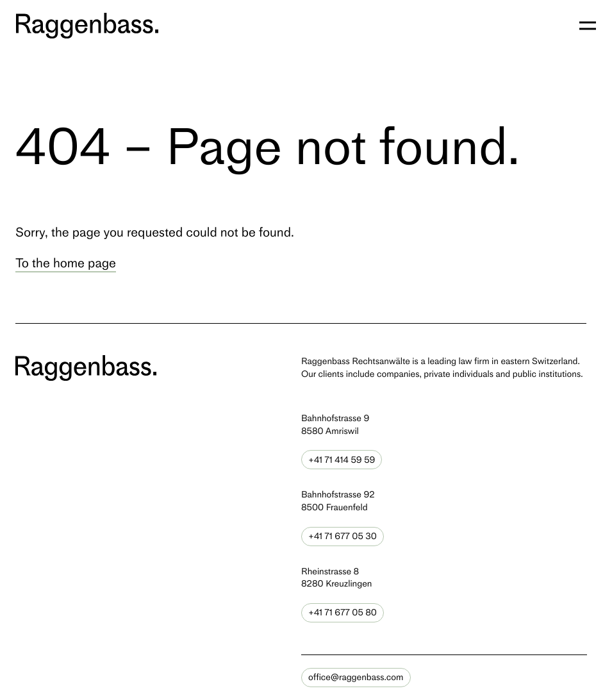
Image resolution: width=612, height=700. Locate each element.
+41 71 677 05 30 (343, 536)
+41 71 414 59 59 (342, 460)
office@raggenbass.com (356, 677)
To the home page (66, 263)
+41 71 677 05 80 (343, 612)
